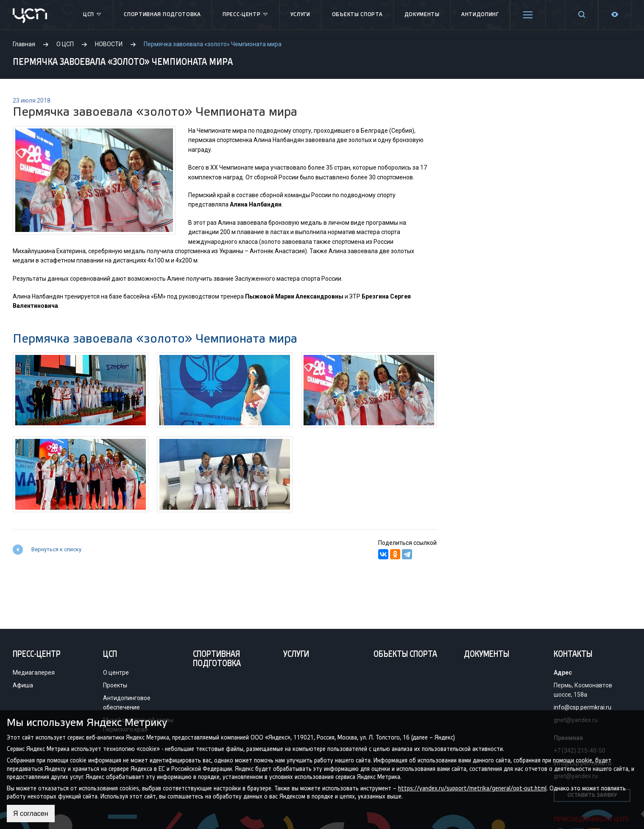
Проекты (115, 685)
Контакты (573, 655)
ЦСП (93, 15)
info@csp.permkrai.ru (583, 707)
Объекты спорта (357, 15)
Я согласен (31, 814)
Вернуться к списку (56, 549)
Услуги (300, 15)
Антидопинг (480, 15)
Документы (422, 15)
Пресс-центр (246, 15)
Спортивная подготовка (162, 15)
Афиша (23, 685)
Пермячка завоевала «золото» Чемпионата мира (155, 339)
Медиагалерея (34, 673)
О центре (116, 673)
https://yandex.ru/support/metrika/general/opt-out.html (472, 788)
